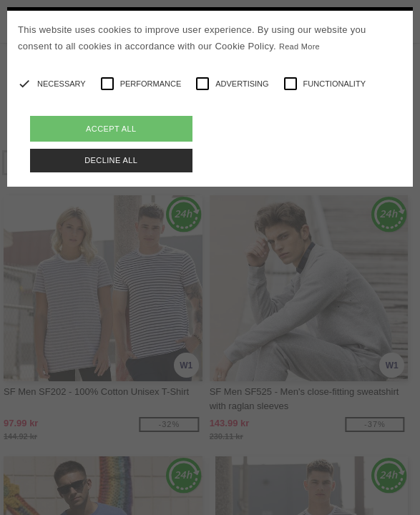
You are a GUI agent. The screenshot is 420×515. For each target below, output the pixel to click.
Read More (299, 46)
